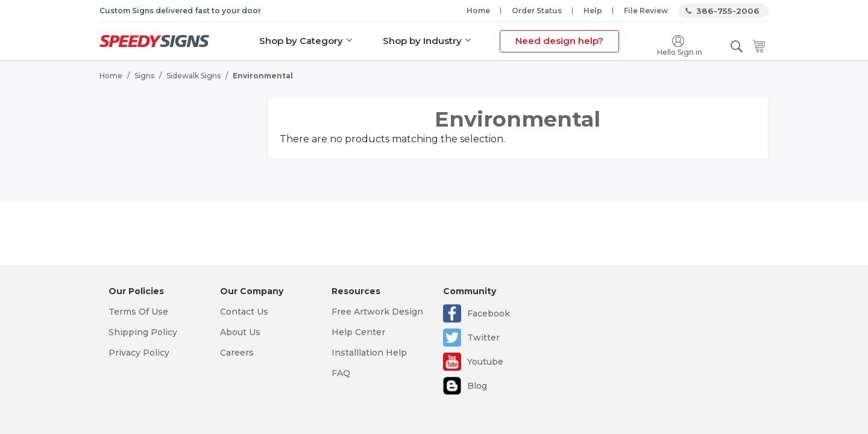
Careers (237, 353)
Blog (477, 386)
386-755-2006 (728, 11)
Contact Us (244, 312)
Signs (144, 76)
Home (478, 11)
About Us (240, 332)
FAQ (341, 373)
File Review (646, 11)
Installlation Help (369, 353)
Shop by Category (301, 41)
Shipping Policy (143, 332)
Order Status (537, 11)
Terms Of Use (138, 312)
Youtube (485, 362)
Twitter (483, 338)
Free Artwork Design (377, 312)
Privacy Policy (139, 353)
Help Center (358, 332)
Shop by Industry (422, 41)
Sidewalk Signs (193, 76)
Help (593, 11)
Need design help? (559, 41)
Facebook (489, 313)
